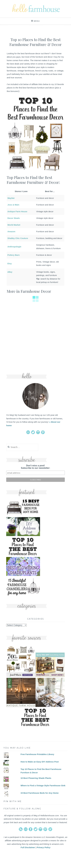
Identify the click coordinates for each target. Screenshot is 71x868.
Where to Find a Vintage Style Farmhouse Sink (43, 785)
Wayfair (11, 198)
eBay (10, 272)
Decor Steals (14, 218)
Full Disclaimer (28, 847)
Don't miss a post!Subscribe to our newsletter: (35, 467)
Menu (37, 21)
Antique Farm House (17, 211)
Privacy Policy (44, 847)
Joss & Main (13, 205)
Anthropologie (14, 247)
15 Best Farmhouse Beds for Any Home (40, 793)
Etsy (10, 263)
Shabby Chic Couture (18, 238)
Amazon (11, 231)
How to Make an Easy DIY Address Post (40, 762)
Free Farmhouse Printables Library (37, 754)
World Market (14, 225)
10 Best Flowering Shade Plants (36, 778)
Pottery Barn (14, 255)
